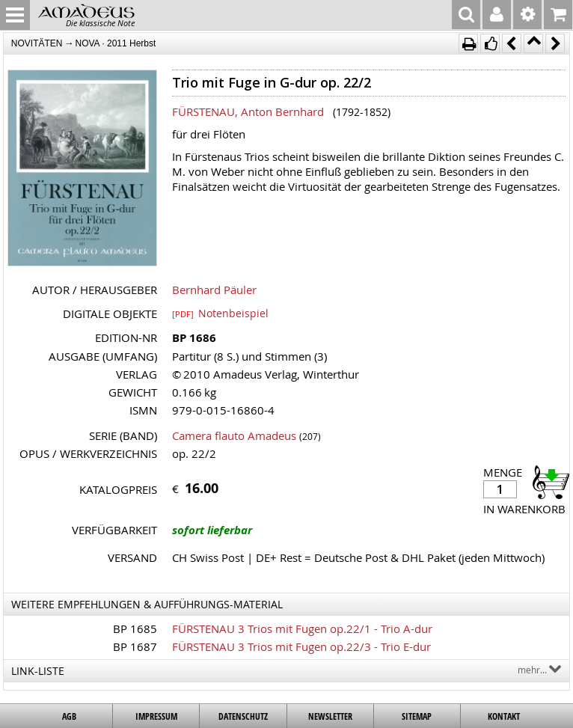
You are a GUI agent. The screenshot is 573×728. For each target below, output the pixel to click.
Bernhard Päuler (214, 290)
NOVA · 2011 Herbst (116, 43)
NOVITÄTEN (37, 43)
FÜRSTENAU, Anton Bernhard (248, 111)
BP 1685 (135, 628)
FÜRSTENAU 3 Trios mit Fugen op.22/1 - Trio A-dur (302, 628)
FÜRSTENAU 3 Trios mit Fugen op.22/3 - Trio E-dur (301, 646)
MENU (15, 15)
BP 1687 (135, 646)
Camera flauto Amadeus (234, 435)
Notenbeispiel (220, 313)
